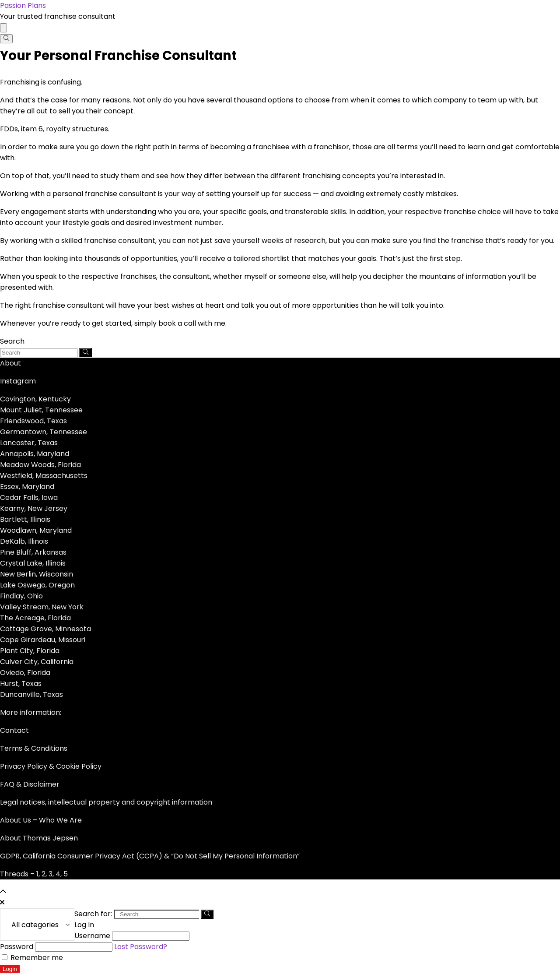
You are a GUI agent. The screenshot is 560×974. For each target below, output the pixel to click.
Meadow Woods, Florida (40, 465)
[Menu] (3, 28)
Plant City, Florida (30, 651)
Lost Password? (141, 947)
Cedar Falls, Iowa (29, 498)
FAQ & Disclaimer (30, 784)
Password (17, 947)
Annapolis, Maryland (35, 454)
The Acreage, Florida (35, 618)
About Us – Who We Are (41, 820)
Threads (14, 874)
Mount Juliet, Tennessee (41, 410)
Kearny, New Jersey (34, 508)
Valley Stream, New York (42, 607)
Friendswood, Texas (33, 421)
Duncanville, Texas (31, 694)
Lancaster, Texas (29, 443)
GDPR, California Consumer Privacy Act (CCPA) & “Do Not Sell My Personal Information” (150, 856)
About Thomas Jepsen (39, 838)
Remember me (32, 958)
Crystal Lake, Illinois (33, 563)
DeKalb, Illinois (24, 541)
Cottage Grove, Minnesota (45, 629)
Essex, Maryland (27, 487)
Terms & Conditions (34, 748)
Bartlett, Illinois (25, 519)
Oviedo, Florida (25, 673)
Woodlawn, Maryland (36, 530)
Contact (14, 730)
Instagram (18, 381)
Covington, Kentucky (35, 399)
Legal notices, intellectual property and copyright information (106, 802)
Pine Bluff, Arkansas (33, 552)
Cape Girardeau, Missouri (43, 640)
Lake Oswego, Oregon (37, 585)
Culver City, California (37, 662)
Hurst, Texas (21, 684)
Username (92, 936)
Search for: (93, 914)
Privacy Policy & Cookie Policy (51, 766)
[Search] (6, 39)
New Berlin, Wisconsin (37, 574)
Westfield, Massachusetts (44, 476)
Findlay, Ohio (21, 596)
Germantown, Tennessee (44, 432)
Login (10, 969)
